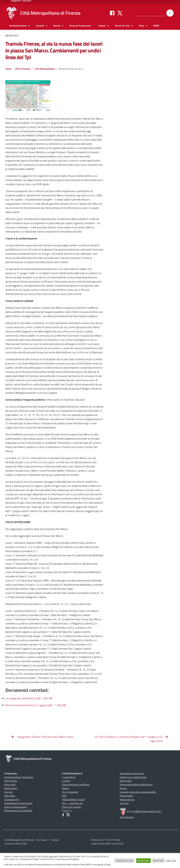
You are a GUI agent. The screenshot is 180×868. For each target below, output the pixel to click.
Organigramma (12, 799)
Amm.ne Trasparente (80, 26)
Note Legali (126, 781)
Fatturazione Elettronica (132, 773)
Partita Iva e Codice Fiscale (133, 777)
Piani (141, 26)
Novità (57, 26)
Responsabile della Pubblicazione (136, 784)
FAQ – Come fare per (72, 803)
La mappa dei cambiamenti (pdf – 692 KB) (29, 698)
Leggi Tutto (171, 861)
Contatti (40, 26)
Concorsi (8, 792)
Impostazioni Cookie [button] (124, 861)
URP (64, 796)
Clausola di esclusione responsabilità (138, 792)
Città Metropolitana (45, 69)
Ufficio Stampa (23, 69)
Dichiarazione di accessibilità (18, 811)
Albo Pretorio (11, 781)
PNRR (156, 26)
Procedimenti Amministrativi (18, 803)
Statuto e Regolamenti (16, 807)
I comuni (66, 781)
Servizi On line (122, 26)
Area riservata (127, 817)
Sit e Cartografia (70, 792)
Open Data (10, 796)
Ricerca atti (10, 784)
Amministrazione (18, 26)
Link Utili (124, 803)
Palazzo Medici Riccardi (73, 799)
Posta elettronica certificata (76, 784)
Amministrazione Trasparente (19, 777)
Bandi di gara (11, 788)
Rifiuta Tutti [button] (158, 861)
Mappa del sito (127, 799)
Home (8, 69)
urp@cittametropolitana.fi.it (147, 811)
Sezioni (102, 26)
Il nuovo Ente (69, 777)
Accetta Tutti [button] (143, 861)
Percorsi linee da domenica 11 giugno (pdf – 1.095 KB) (36, 705)
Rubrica (66, 788)
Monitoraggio (126, 796)
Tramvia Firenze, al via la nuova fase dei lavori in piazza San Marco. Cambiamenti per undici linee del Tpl (54, 50)
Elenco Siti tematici (72, 807)
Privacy (123, 788)
